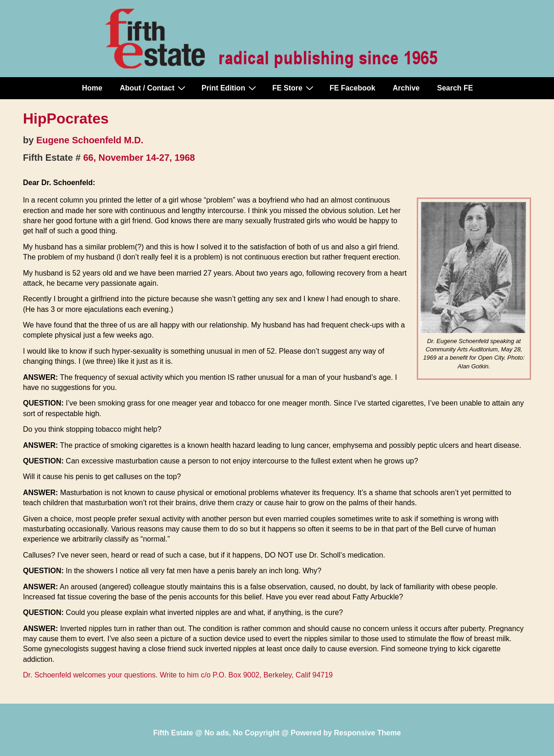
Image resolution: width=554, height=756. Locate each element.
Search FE (455, 88)
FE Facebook (353, 88)
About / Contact (154, 88)
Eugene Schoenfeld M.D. (90, 140)
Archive (406, 88)
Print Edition (230, 88)
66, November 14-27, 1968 (139, 158)
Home (92, 88)
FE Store (294, 88)
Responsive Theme (368, 733)
